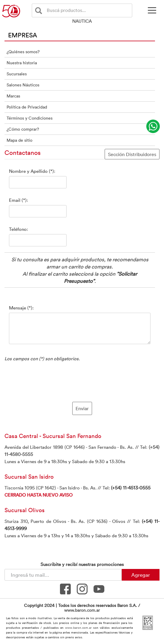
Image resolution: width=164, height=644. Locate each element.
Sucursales (17, 74)
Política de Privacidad (27, 107)
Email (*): (18, 200)
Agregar (141, 575)
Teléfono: (18, 229)
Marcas (13, 96)
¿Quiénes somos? (23, 52)
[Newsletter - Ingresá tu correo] (63, 575)
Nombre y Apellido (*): (32, 171)
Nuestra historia (22, 63)
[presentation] (82, 381)
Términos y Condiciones (30, 118)
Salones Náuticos (23, 85)
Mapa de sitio (19, 140)
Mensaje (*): (21, 308)
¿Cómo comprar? (23, 129)
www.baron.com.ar (82, 610)
